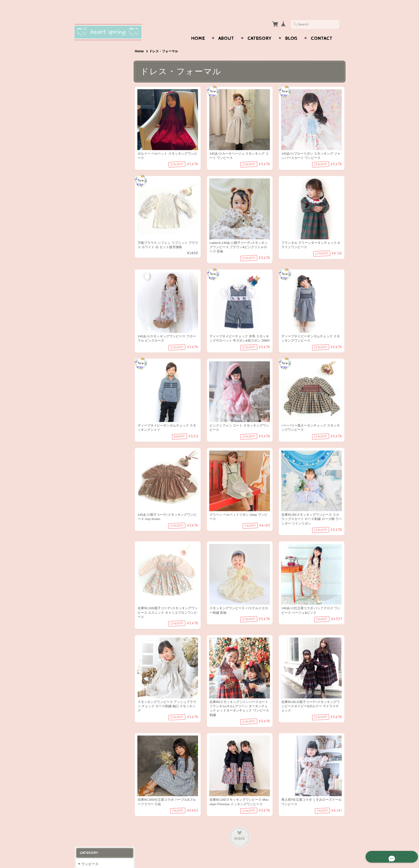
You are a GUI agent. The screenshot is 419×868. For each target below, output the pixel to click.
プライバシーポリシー (99, 310)
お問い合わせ (92, 299)
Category (260, 28)
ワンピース (90, 56)
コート (86, 119)
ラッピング (90, 193)
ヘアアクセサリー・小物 (100, 182)
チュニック (90, 66)
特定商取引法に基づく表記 (102, 320)
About (226, 28)
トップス (88, 87)
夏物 (85, 172)
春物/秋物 (89, 151)
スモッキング (92, 229)
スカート (88, 108)
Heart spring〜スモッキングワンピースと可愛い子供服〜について (104, 284)
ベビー (86, 77)
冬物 (85, 161)
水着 (85, 130)
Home (198, 28)
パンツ (86, 98)
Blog (291, 28)
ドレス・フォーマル (97, 140)
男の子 (86, 240)
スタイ (86, 203)
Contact (322, 28)
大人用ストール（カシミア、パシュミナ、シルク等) (104, 216)
